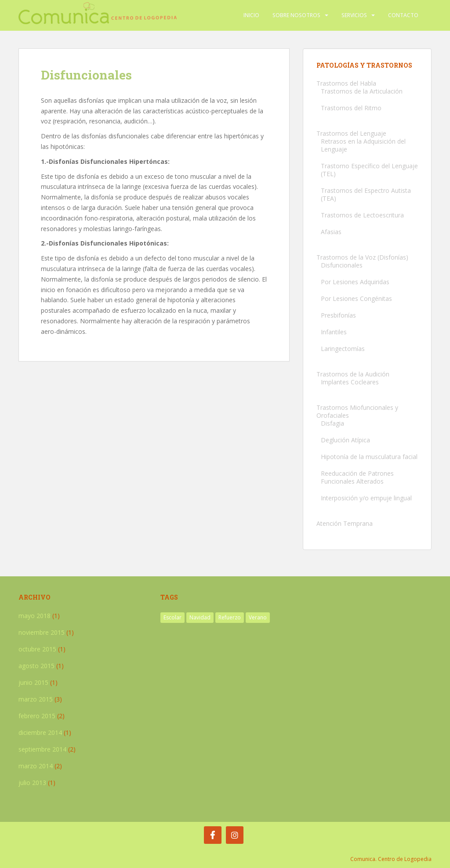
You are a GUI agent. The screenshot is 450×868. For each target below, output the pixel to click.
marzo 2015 (36, 699)
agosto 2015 (36, 666)
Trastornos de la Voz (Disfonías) (362, 257)
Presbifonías (338, 315)
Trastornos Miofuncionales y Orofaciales (357, 411)
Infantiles (334, 332)
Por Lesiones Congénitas (356, 298)
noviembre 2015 (42, 632)
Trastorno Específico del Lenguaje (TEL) (369, 170)
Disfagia (332, 423)
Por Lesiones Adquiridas (355, 282)
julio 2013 (32, 783)
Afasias (331, 232)
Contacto (403, 15)
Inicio (251, 15)
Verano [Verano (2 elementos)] (258, 617)
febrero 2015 (37, 716)
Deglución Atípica (345, 440)
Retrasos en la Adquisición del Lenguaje (363, 145)
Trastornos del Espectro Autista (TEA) (366, 194)
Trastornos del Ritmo (351, 108)
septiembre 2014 (42, 749)
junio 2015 (33, 682)
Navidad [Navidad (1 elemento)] (200, 617)
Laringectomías (343, 349)
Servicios (354, 15)
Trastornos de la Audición (353, 374)
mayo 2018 (34, 616)
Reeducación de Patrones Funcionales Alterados (357, 477)
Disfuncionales (342, 265)
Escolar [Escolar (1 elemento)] (172, 617)
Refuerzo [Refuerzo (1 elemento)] (230, 617)
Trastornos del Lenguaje (351, 133)
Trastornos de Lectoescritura (362, 215)
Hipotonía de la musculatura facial (369, 457)
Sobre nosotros (296, 15)
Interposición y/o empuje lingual (366, 498)
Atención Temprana (345, 523)
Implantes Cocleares (350, 382)
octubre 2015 (37, 649)
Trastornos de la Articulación (362, 91)
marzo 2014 (36, 766)
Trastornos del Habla (346, 83)
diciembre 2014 (40, 732)
